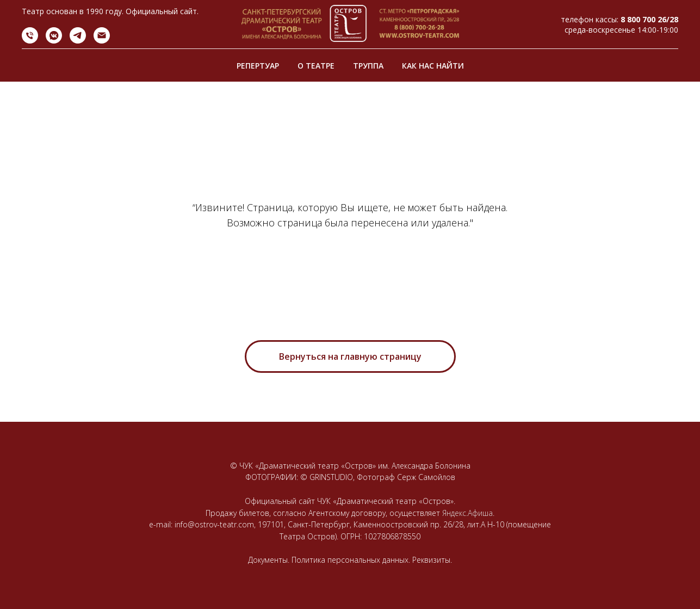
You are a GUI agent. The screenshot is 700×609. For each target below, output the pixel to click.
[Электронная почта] (102, 41)
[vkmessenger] (54, 41)
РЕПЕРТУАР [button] (258, 66)
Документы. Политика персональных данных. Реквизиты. (350, 560)
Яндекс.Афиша (467, 513)
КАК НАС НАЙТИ (433, 66)
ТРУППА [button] (368, 66)
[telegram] (78, 41)
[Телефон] (30, 41)
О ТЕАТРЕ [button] (316, 66)
